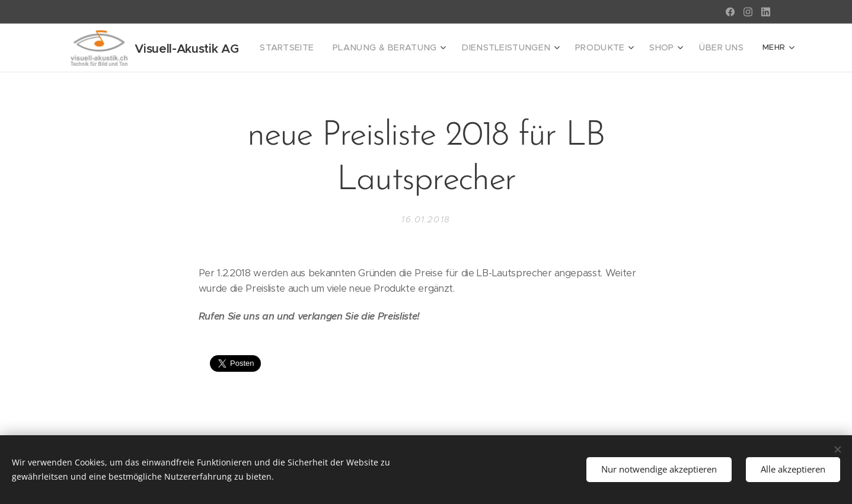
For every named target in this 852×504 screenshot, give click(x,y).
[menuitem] (307, 48)
